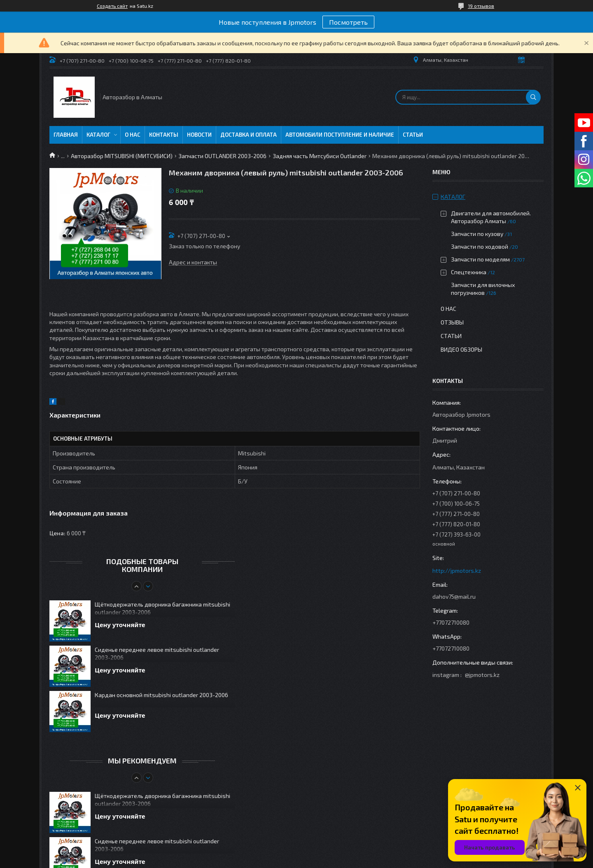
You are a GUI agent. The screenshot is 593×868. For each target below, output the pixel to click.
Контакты (164, 135)
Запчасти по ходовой (480, 246)
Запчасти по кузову (477, 234)
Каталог (98, 135)
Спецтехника (469, 272)
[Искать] (533, 97)
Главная (66, 135)
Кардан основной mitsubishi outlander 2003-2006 (161, 695)
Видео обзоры (461, 349)
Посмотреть (348, 22)
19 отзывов (481, 6)
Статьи (413, 135)
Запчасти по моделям (480, 259)
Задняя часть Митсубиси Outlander (320, 156)
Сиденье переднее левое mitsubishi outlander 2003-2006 (157, 653)
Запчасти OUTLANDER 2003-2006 (222, 156)
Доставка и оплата (249, 135)
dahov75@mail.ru (454, 596)
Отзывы (452, 322)
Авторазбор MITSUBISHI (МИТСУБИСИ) (122, 156)
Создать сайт (112, 6)
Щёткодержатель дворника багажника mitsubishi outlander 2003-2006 (162, 608)
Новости (199, 135)
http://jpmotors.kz (457, 570)
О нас (133, 135)
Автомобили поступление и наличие (340, 135)
